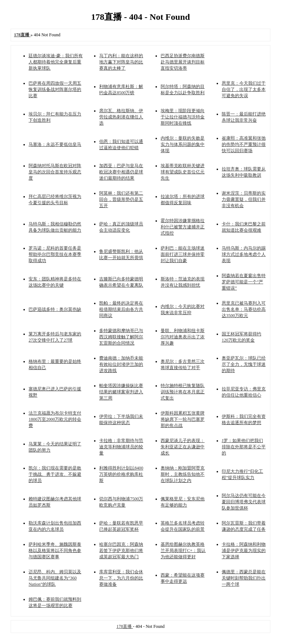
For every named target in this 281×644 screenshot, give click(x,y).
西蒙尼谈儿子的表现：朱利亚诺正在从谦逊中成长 (183, 447)
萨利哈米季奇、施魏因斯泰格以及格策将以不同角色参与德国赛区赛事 (55, 551)
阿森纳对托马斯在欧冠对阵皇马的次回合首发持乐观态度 (55, 172)
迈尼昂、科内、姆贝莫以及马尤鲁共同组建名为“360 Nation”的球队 (55, 578)
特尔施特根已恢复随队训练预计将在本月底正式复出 (183, 392)
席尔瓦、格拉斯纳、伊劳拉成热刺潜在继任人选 (121, 117)
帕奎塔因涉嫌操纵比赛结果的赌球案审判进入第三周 (121, 392)
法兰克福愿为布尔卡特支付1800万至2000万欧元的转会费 (55, 419)
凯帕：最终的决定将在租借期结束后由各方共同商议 (121, 309)
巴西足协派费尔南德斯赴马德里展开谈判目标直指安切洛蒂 (183, 62)
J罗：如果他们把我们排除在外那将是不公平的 (244, 447)
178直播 (125, 626)
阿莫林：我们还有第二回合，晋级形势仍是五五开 (121, 199)
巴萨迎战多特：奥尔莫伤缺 (55, 309)
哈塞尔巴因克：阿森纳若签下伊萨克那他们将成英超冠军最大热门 (121, 551)
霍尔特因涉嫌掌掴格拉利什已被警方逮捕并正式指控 (183, 227)
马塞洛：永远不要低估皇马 (55, 144)
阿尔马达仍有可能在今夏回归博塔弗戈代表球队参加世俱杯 (244, 502)
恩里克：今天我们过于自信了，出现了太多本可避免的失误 (244, 89)
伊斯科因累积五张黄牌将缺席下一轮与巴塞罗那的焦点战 (183, 419)
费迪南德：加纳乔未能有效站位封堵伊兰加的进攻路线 (121, 364)
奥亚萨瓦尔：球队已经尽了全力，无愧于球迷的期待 (244, 364)
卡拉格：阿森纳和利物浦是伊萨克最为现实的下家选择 (244, 551)
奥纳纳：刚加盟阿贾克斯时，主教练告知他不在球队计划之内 (183, 474)
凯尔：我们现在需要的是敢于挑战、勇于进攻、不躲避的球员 (55, 474)
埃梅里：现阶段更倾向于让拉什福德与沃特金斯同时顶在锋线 (183, 117)
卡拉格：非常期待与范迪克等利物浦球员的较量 (121, 447)
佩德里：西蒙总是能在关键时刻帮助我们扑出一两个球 (244, 578)
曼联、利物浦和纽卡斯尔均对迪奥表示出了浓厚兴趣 (183, 337)
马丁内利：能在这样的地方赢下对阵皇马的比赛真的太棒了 (121, 62)
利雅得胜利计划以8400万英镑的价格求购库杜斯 (121, 474)
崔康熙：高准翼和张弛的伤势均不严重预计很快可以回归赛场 (244, 144)
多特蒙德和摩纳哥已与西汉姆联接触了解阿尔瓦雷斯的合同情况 (121, 337)
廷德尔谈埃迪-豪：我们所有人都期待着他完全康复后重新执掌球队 (56, 62)
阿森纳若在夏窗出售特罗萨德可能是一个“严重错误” (244, 282)
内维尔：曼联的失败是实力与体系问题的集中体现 (183, 144)
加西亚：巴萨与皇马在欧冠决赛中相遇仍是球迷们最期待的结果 (121, 172)
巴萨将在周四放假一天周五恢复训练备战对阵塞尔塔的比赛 (55, 89)
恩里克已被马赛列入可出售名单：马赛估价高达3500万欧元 (244, 309)
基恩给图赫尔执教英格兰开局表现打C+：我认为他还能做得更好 (183, 551)
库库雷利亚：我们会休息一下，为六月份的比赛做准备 (121, 578)
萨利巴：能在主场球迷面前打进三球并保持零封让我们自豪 (183, 254)
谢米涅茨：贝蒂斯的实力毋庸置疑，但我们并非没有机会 (244, 199)
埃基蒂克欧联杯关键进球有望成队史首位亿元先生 (183, 172)
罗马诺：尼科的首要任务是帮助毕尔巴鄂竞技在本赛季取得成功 (55, 254)
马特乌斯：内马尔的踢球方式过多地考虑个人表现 (244, 254)
